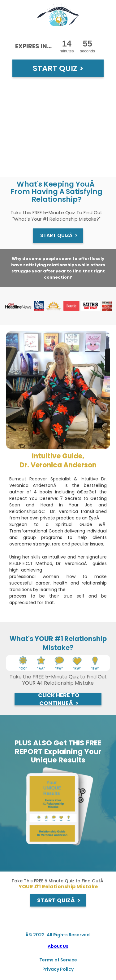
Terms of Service (58, 960)
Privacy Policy (58, 969)
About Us (58, 946)
